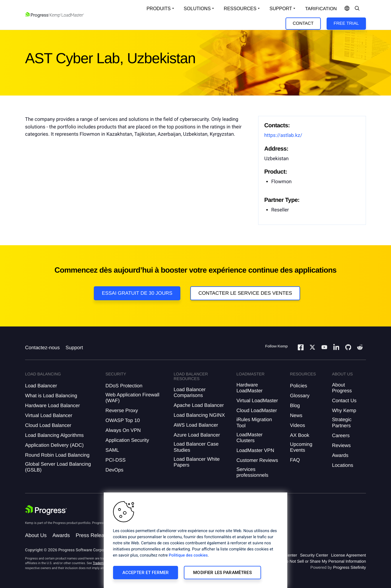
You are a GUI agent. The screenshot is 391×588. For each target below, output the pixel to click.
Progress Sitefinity (349, 567)
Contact (303, 23)
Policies (298, 386)
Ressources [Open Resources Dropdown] (240, 9)
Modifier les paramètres (222, 573)
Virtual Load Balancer (49, 415)
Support (74, 348)
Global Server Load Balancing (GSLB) (58, 467)
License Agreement (348, 555)
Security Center (314, 555)
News (296, 415)
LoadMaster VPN (255, 450)
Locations (342, 465)
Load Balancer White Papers (197, 462)
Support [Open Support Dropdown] (281, 9)
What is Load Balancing (51, 396)
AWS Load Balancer (196, 425)
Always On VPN (123, 430)
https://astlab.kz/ (283, 135)
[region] (195, 540)
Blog (295, 406)
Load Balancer (41, 386)
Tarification (321, 9)
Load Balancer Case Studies (196, 447)
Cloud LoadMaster (257, 410)
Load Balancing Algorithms (54, 435)
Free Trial (346, 23)
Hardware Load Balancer (52, 406)
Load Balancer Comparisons (190, 392)
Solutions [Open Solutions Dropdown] (197, 9)
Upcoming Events (301, 447)
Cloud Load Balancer (48, 425)
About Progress (342, 388)
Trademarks (101, 563)
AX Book (300, 435)
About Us (36, 535)
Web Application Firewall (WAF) (132, 398)
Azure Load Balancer (197, 435)
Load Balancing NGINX (199, 415)
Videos (297, 425)
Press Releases (94, 535)
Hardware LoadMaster (249, 388)
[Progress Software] (46, 510)
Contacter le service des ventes (245, 293)
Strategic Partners (342, 422)
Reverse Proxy (122, 410)
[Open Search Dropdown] (357, 9)
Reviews (341, 445)
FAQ (295, 460)
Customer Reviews (257, 460)
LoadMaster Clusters (249, 438)
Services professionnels (252, 472)
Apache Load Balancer (199, 405)
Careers (341, 436)
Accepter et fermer (146, 573)
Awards (340, 455)
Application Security (127, 440)
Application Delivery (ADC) (54, 445)
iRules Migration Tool (254, 422)
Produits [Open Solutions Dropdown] (159, 9)
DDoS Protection (124, 386)
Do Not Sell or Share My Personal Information (325, 561)
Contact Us (344, 401)
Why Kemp (344, 410)
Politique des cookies (188, 555)
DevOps (114, 470)
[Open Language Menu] (347, 9)
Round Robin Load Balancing (57, 455)
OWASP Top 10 (123, 420)
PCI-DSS (116, 460)
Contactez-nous (42, 348)
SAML (112, 450)
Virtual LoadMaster (257, 401)
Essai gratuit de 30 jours (137, 293)
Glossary (300, 396)
